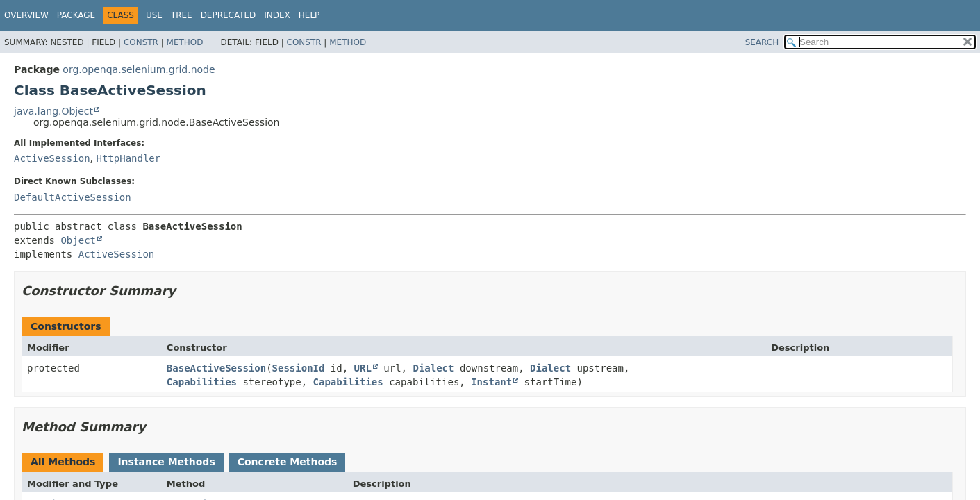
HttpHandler (128, 158)
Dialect (433, 368)
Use (154, 15)
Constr (141, 42)
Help (309, 15)
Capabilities (202, 382)
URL (363, 368)
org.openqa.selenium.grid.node (139, 69)
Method (185, 42)
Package (76, 15)
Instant (491, 382)
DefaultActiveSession (73, 197)
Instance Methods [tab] (166, 462)
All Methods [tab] (63, 462)
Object (78, 240)
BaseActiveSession (216, 368)
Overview (26, 15)
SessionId (299, 368)
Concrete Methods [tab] (288, 462)
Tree (182, 15)
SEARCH (762, 42)
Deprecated (229, 15)
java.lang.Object (53, 111)
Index (277, 15)
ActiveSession (52, 158)
